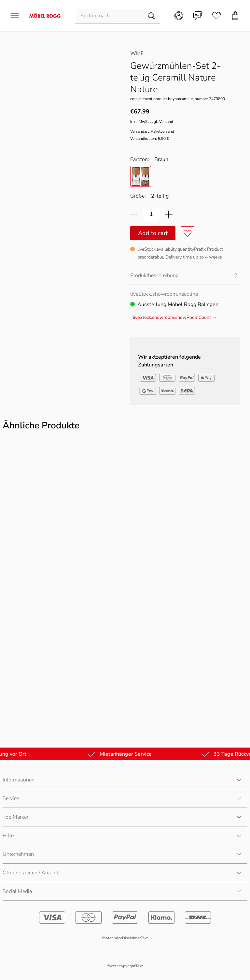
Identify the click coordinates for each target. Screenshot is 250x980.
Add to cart (153, 233)
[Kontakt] (198, 16)
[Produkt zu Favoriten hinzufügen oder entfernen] (187, 233)
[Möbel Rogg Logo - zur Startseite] (45, 15)
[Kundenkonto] (179, 16)
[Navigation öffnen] (15, 15)
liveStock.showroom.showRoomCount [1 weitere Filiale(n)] (175, 317)
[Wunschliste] (216, 16)
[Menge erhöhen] (169, 214)
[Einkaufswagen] (235, 16)
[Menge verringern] (134, 214)
